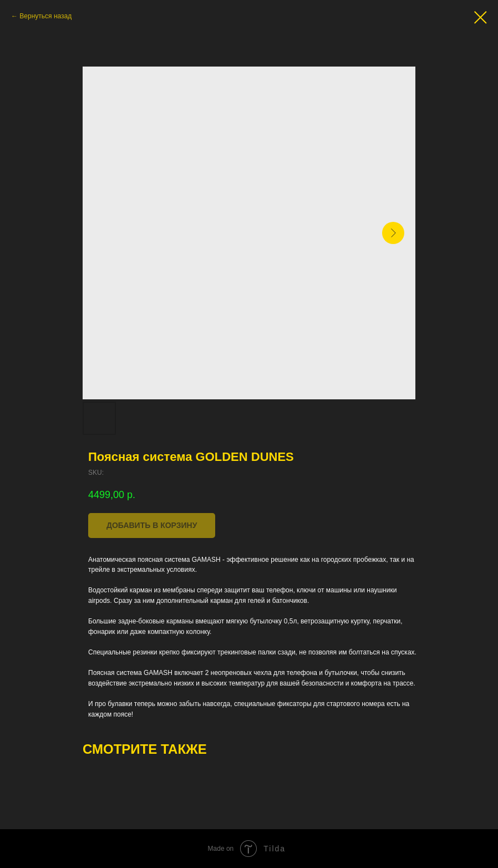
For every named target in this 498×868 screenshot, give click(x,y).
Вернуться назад (45, 16)
